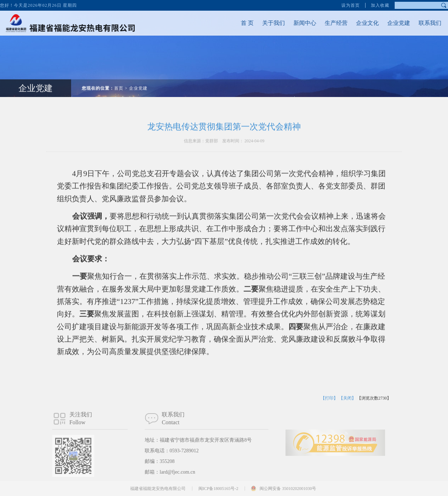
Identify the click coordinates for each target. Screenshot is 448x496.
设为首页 (351, 5)
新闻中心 (298, 23)
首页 (119, 82)
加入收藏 (380, 5)
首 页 (241, 23)
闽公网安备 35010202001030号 (288, 489)
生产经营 (330, 23)
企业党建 (392, 23)
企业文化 (361, 23)
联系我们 (423, 23)
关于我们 (267, 23)
